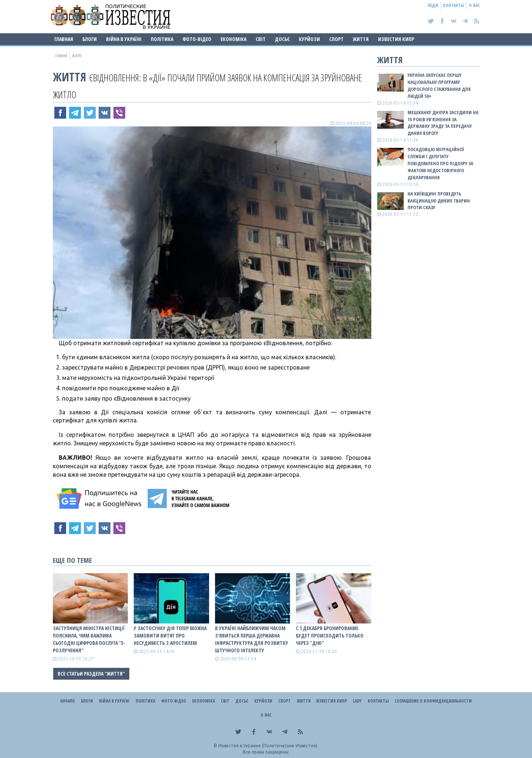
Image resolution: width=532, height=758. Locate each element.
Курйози (309, 39)
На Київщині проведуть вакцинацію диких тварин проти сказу (439, 201)
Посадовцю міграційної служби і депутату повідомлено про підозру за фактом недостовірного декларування (440, 163)
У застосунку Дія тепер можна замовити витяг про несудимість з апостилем (170, 635)
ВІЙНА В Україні (124, 39)
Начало (68, 701)
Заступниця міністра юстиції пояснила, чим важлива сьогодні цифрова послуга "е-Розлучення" (89, 639)
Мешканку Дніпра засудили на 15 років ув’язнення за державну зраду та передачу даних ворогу (443, 123)
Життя (361, 39)
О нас (474, 5)
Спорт (336, 39)
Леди (433, 5)
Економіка (233, 39)
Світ (261, 39)
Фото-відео (197, 39)
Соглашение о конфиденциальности (433, 701)
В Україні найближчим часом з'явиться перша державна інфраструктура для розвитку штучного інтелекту (252, 639)
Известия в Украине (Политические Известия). (268, 746)
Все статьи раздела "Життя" (91, 674)
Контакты (453, 5)
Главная (64, 39)
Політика (162, 39)
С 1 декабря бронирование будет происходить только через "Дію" (330, 635)
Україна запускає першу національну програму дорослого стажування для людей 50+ (439, 86)
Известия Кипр (396, 39)
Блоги (90, 39)
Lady (357, 701)
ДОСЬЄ (282, 39)
